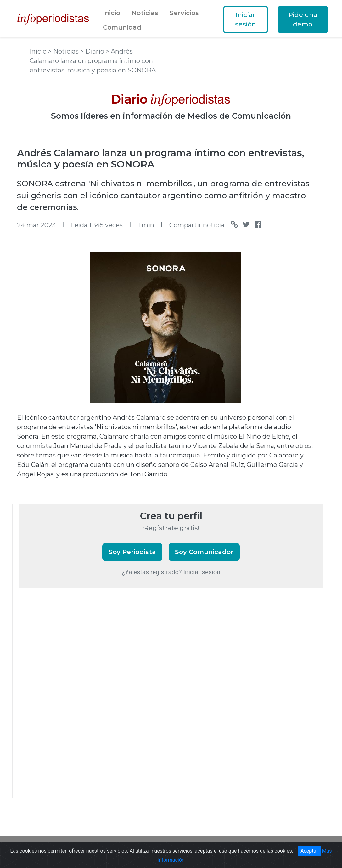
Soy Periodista (132, 552)
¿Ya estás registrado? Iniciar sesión (171, 572)
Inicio (112, 13)
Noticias (145, 13)
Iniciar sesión (246, 20)
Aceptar (309, 851)
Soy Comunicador (204, 552)
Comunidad (122, 27)
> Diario (93, 51)
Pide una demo (303, 20)
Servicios (184, 13)
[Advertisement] (66, 701)
